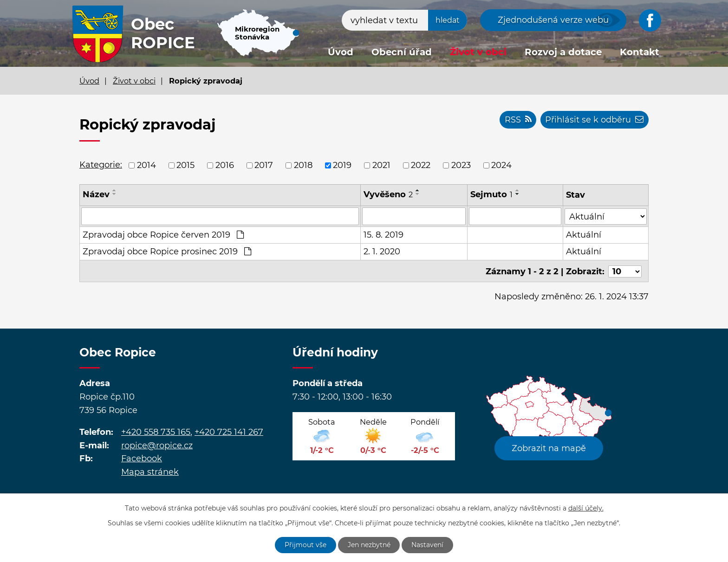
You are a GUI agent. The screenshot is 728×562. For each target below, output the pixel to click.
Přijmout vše (305, 545)
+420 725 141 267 (229, 431)
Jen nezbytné (369, 545)
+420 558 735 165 (156, 431)
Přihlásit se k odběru (594, 120)
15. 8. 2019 (383, 235)
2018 (303, 165)
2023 (461, 165)
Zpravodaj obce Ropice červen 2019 (163, 235)
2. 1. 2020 (382, 252)
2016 (225, 165)
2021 (381, 165)
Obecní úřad (402, 52)
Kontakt (640, 52)
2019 (342, 165)
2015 (185, 165)
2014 (146, 165)
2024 (501, 165)
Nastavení (428, 545)
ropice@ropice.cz (157, 444)
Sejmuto (491, 194)
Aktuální (584, 235)
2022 (421, 165)
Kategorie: (101, 165)
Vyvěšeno (388, 194)
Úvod (341, 52)
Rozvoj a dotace (563, 52)
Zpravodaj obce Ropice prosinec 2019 (167, 252)
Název (96, 194)
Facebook (142, 458)
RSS (518, 120)
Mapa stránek (150, 471)
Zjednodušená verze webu (553, 20)
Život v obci (478, 52)
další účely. (586, 508)
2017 (264, 165)
